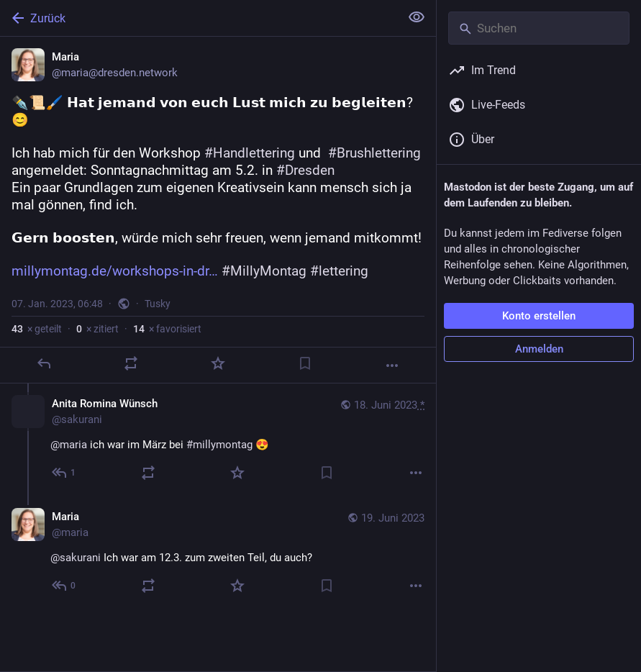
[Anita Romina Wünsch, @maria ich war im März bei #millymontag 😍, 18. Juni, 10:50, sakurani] (218, 440)
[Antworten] (44, 363)
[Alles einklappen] (417, 17)
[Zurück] (199, 18)
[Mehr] (392, 365)
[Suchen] (539, 28)
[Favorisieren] (218, 363)
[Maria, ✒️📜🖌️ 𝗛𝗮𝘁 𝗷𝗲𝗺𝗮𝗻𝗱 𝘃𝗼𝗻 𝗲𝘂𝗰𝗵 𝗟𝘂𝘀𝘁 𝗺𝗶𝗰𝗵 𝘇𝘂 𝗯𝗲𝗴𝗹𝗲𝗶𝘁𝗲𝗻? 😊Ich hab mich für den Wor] (218, 210)
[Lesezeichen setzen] (305, 363)
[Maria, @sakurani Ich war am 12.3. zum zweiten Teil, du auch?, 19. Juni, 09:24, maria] (218, 553)
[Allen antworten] (64, 473)
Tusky (158, 304)
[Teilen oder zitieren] (131, 363)
